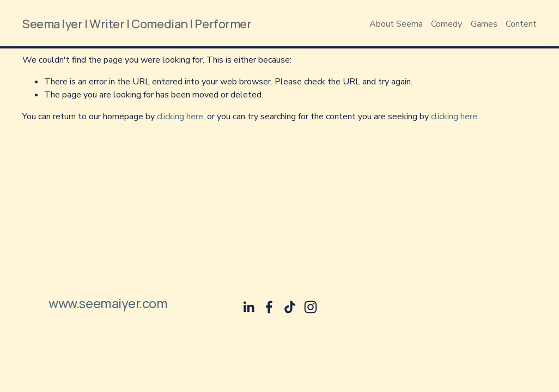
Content (521, 24)
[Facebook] (269, 307)
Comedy (446, 24)
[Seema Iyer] (248, 307)
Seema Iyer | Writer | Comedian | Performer (137, 24)
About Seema (396, 24)
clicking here (180, 117)
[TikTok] (290, 307)
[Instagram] (311, 307)
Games (484, 24)
